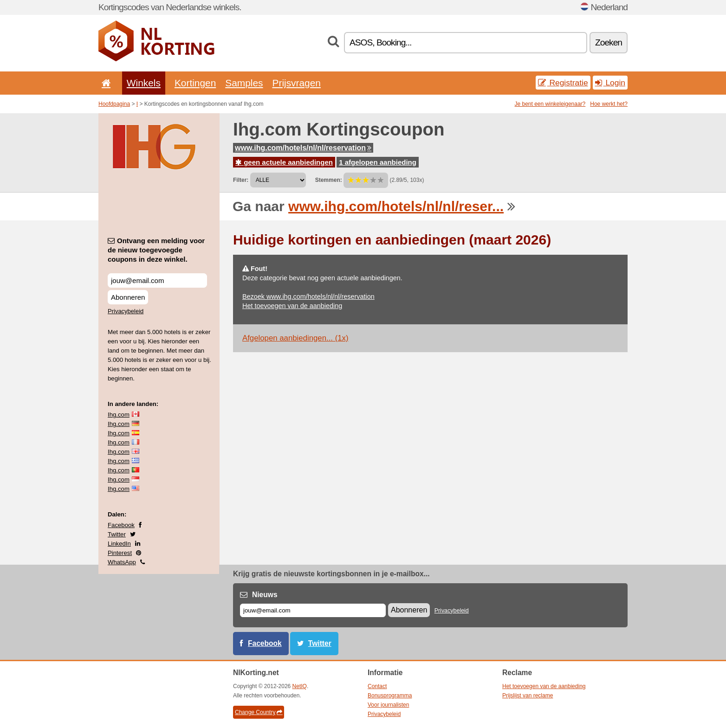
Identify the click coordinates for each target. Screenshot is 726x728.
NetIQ (300, 686)
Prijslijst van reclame (528, 696)
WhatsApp (122, 562)
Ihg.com (119, 415)
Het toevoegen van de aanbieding (292, 306)
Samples (244, 83)
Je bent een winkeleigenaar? (550, 104)
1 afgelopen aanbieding (378, 162)
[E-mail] (313, 610)
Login (610, 83)
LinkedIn (119, 544)
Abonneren (128, 297)
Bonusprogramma (390, 696)
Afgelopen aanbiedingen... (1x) (295, 338)
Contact (377, 686)
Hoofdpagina (114, 104)
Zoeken (609, 42)
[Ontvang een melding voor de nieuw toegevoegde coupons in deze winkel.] (157, 280)
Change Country (259, 712)
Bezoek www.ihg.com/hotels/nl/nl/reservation (308, 296)
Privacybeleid (126, 311)
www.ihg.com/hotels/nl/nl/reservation (303, 148)
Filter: (241, 180)
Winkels (144, 83)
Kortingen (195, 83)
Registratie (563, 83)
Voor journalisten (388, 705)
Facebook (121, 525)
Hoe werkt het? (609, 104)
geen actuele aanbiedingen (284, 162)
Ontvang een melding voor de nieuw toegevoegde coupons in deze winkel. (156, 250)
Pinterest (120, 553)
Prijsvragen (297, 83)
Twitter (117, 534)
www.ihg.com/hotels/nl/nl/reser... (396, 206)
